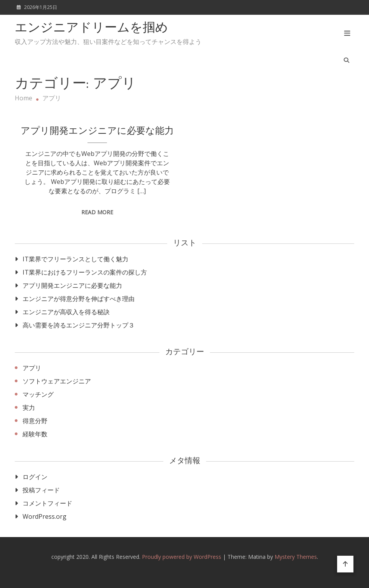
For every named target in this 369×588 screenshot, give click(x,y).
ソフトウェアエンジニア (57, 381)
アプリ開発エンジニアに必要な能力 (97, 131)
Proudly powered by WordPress (182, 557)
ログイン (35, 477)
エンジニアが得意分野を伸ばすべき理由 (79, 299)
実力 (29, 408)
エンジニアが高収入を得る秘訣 (66, 312)
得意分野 (35, 421)
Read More (97, 212)
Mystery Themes (296, 557)
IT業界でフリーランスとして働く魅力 (75, 259)
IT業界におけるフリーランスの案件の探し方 (85, 272)
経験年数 (35, 434)
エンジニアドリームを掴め (91, 28)
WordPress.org (45, 516)
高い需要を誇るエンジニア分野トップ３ (79, 325)
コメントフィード (47, 503)
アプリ (32, 368)
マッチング (38, 394)
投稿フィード (41, 490)
